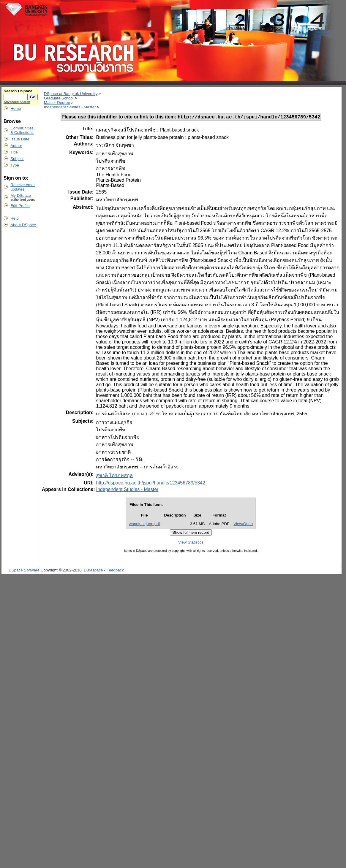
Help (14, 218)
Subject (17, 159)
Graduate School (59, 98)
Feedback (115, 571)
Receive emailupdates (23, 187)
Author (16, 146)
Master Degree (57, 103)
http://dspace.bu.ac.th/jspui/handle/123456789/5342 (150, 484)
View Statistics (191, 543)
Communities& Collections (22, 130)
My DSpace (21, 195)
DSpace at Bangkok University (71, 94)
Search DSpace (18, 91)
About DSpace (23, 225)
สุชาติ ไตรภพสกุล (114, 476)
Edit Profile (20, 206)
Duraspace (93, 571)
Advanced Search (17, 102)
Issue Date (20, 139)
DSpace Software (24, 571)
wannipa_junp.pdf (144, 525)
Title (14, 152)
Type (15, 165)
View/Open (243, 525)
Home (16, 108)
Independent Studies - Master (70, 107)
